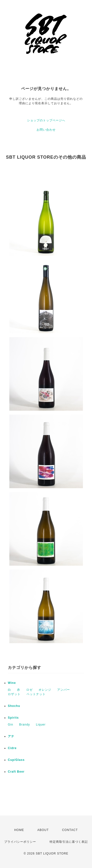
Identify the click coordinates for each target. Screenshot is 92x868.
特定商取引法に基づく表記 (69, 842)
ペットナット (36, 694)
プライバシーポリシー (20, 842)
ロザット (14, 694)
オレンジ (45, 690)
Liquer (41, 725)
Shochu (14, 706)
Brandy (25, 725)
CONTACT (70, 830)
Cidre (12, 748)
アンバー (64, 690)
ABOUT (43, 830)
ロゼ (29, 690)
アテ (11, 736)
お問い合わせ (46, 130)
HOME (19, 830)
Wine (12, 683)
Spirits (13, 718)
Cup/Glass (16, 760)
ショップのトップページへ (46, 120)
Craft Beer (16, 772)
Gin (11, 725)
